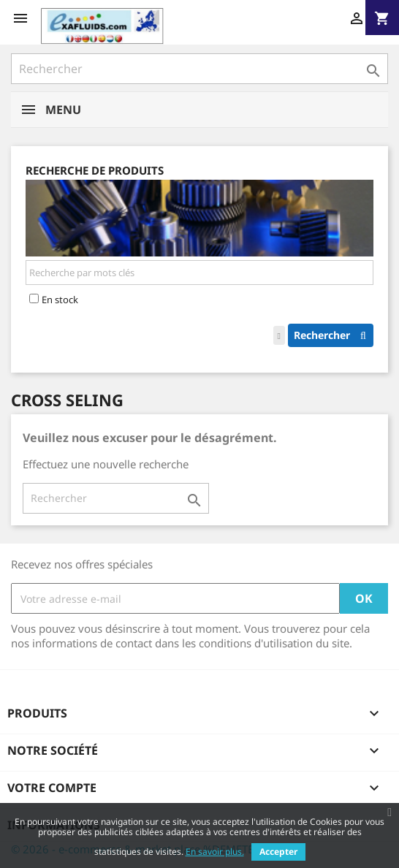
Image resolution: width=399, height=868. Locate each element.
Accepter (278, 852)
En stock (60, 300)
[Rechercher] (199, 69)
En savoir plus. (215, 852)
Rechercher (334, 335)
